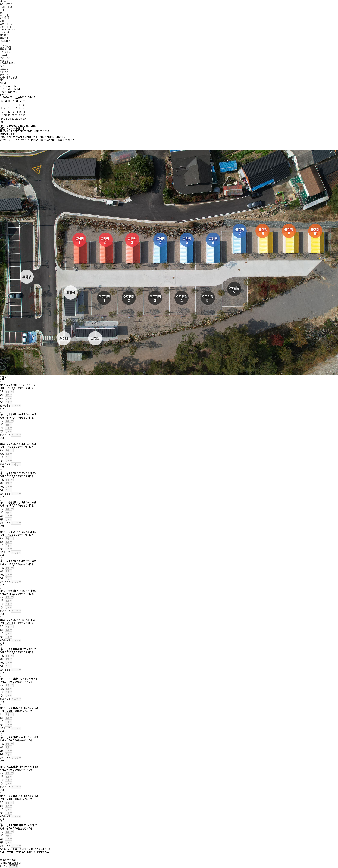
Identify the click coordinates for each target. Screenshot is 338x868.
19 (9, 115)
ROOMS (5, 18)
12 (9, 112)
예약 (2, 80)
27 (13, 119)
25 (6, 119)
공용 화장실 (6, 47)
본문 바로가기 (7, 4)
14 (17, 112)
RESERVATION (8, 30)
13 (13, 112)
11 (5, 112)
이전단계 (4, 866)
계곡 (2, 44)
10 (2, 112)
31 (2, 122)
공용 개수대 (6, 49)
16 (24, 112)
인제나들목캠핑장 (8, 78)
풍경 (2, 13)
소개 (2, 10)
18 (6, 115)
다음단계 (14, 866)
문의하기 (4, 75)
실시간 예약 (6, 32)
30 (24, 119)
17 (2, 115)
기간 (2, 391)
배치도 (3, 21)
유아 (2, 402)
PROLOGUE (7, 7)
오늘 (18, 98)
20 (13, 115)
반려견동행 (5, 405)
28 (17, 119)
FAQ (2, 66)
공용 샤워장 (6, 52)
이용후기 (4, 72)
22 (20, 115)
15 (20, 112)
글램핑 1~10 (6, 24)
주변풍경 (4, 61)
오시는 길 (5, 16)
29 (21, 119)
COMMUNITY (8, 63)
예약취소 (4, 38)
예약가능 (4, 385)
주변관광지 (5, 58)
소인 (2, 398)
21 (17, 115)
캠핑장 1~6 (6, 27)
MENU (4, 83)
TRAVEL (4, 55)
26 (9, 119)
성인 (2, 395)
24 (2, 119)
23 (24, 115)
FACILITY (5, 41)
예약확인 (4, 35)
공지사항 (4, 69)
